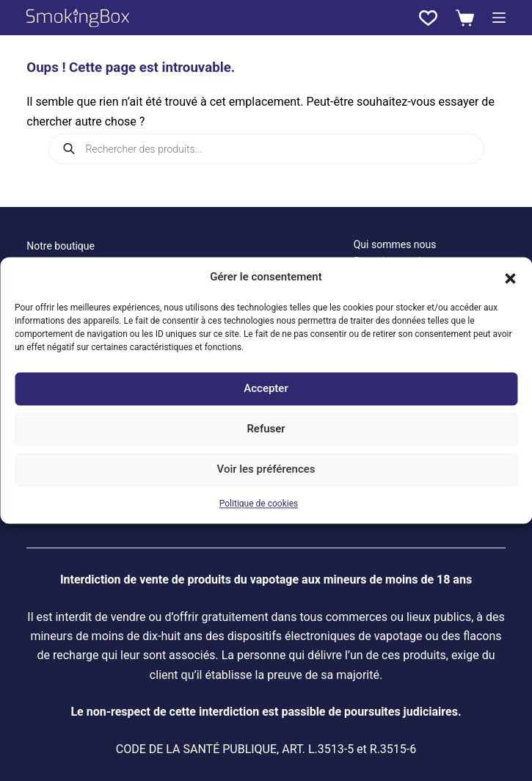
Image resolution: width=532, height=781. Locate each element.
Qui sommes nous (395, 244)
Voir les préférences (266, 470)
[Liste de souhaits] (428, 18)
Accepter (266, 389)
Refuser (266, 429)
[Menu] (499, 18)
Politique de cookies (259, 504)
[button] (510, 277)
